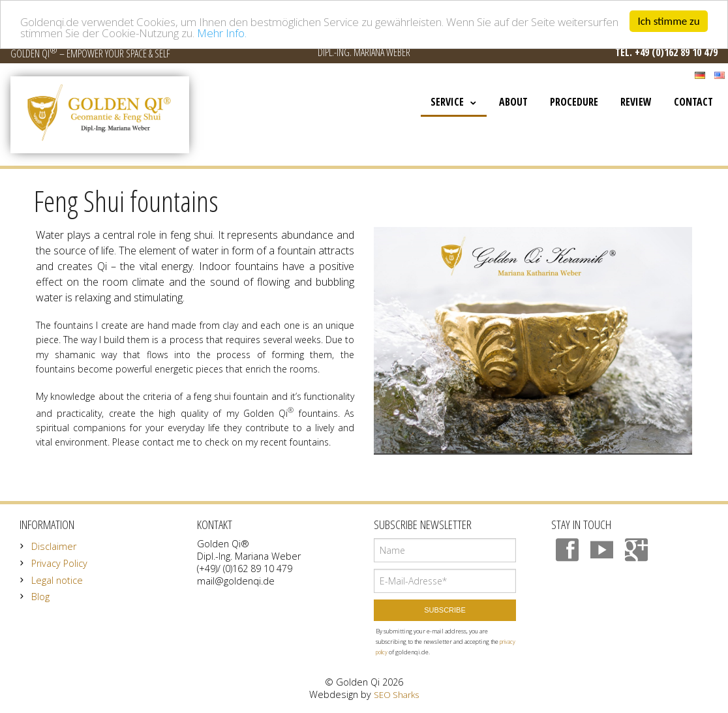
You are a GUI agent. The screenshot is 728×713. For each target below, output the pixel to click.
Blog (40, 597)
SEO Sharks (396, 695)
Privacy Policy (59, 563)
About (513, 102)
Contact (693, 102)
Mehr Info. (222, 32)
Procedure (574, 102)
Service (447, 102)
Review (636, 102)
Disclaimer (54, 546)
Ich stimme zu (668, 21)
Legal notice (57, 580)
